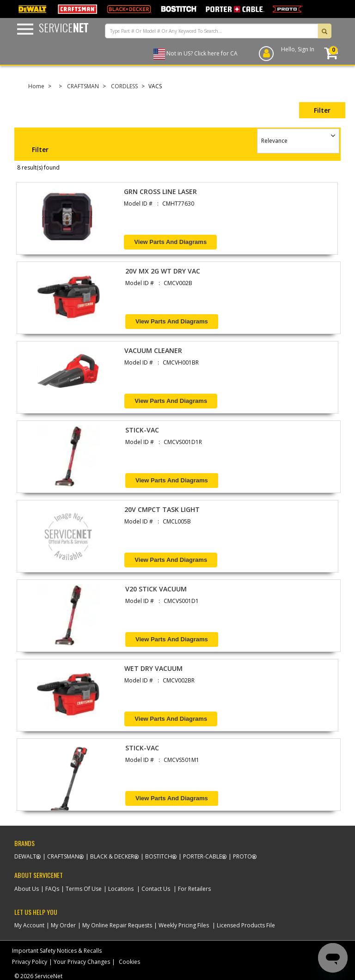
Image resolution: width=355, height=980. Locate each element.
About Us (27, 889)
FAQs (52, 889)
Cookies (129, 962)
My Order (63, 925)
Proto (242, 856)
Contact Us (156, 889)
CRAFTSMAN (83, 86)
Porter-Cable (202, 856)
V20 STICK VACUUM (156, 589)
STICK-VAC (142, 430)
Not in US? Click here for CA (202, 53)
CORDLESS (124, 86)
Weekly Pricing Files (184, 925)
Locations (121, 889)
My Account (29, 925)
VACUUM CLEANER (153, 350)
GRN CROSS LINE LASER (160, 192)
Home (36, 86)
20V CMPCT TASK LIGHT (162, 509)
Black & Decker (112, 856)
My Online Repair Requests (117, 925)
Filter (322, 110)
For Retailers (194, 889)
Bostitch (159, 856)
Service (64, 27)
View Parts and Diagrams (170, 242)
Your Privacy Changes (82, 962)
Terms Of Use (84, 889)
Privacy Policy (30, 962)
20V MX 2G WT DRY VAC (163, 271)
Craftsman (63, 856)
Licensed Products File (246, 925)
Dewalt (25, 856)
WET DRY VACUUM (153, 668)
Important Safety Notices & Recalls (57, 951)
